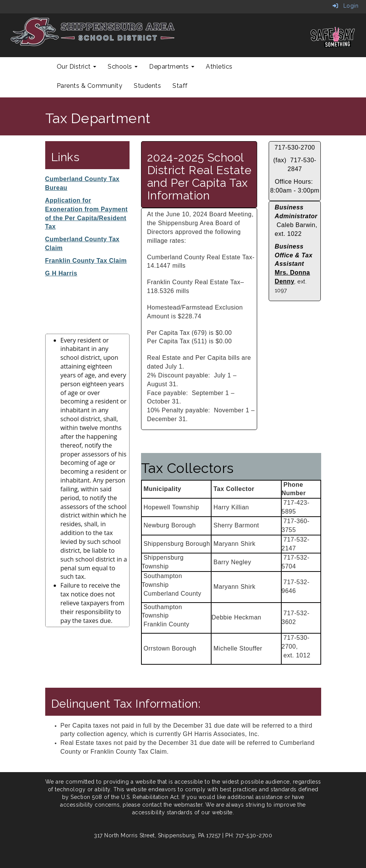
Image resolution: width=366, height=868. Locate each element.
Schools (123, 67)
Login (346, 6)
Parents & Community (90, 86)
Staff (180, 86)
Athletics (219, 67)
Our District (77, 67)
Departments (172, 67)
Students (147, 86)
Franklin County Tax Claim (86, 261)
